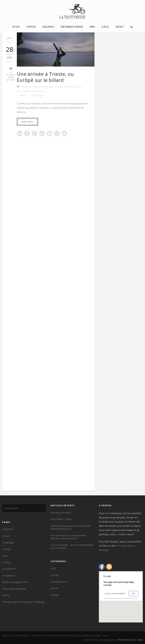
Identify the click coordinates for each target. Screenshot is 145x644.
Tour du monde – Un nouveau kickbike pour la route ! (72, 546)
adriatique (26, 87)
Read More (27, 122)
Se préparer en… (60, 582)
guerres (78, 87)
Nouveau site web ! (61, 513)
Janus (20, 91)
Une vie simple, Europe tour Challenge (23, 602)
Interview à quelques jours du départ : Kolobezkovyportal (71, 527)
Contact (120, 27)
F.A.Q (53, 569)
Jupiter (27, 91)
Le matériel (8, 576)
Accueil (16, 27)
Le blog (105, 27)
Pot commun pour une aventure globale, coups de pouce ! (68, 537)
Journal (55, 575)
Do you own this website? (115, 594)
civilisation (48, 87)
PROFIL (6, 595)
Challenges (48, 27)
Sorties (54, 588)
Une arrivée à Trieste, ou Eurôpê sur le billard (45, 77)
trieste (41, 91)
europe (59, 87)
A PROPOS (31, 27)
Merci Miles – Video (61, 519)
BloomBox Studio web (130, 640)
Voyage (39, 95)
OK (133, 594)
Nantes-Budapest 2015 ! (15, 582)
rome (34, 91)
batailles (37, 87)
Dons (92, 27)
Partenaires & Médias (72, 27)
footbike (68, 87)
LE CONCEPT (9, 569)
